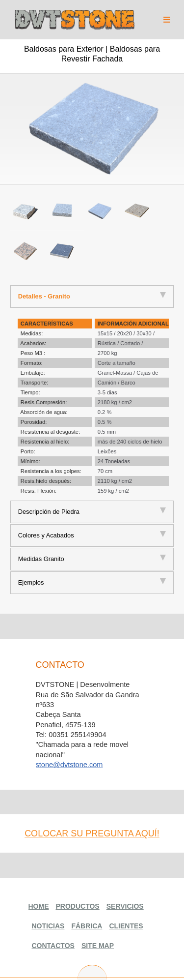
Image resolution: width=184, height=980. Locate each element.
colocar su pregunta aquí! (92, 833)
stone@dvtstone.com (69, 765)
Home (39, 906)
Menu (167, 18)
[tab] (92, 297)
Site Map (98, 946)
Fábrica (87, 926)
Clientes (126, 926)
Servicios (125, 906)
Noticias (48, 926)
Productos (78, 906)
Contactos (53, 946)
